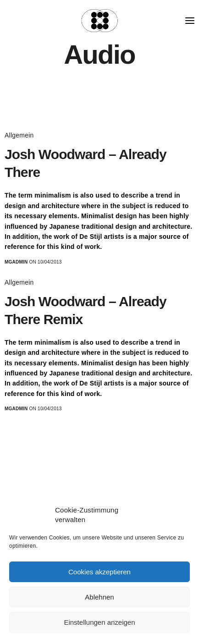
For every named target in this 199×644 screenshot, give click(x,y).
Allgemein (19, 135)
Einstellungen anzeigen (99, 622)
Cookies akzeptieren (99, 572)
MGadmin (16, 262)
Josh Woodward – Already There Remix (86, 310)
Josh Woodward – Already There (86, 163)
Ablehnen (99, 597)
